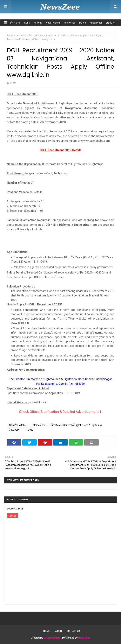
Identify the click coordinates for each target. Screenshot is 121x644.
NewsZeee (84, 638)
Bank (27, 23)
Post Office (70, 23)
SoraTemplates (52, 638)
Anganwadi (96, 23)
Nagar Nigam (53, 23)
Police (83, 23)
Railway (38, 23)
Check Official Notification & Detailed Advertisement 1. (61, 412)
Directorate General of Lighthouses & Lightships (76, 425)
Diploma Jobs (38, 425)
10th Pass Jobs (24, 36)
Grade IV (110, 23)
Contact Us (73, 631)
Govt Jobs (14, 430)
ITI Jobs (29, 430)
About (59, 631)
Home (15, 23)
